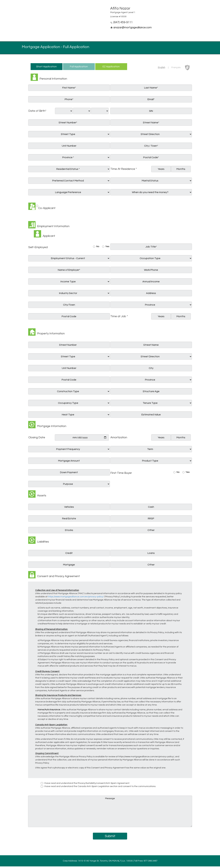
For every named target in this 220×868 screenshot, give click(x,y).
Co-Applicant (47, 208)
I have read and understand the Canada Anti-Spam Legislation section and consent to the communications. (100, 786)
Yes (107, 247)
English (162, 67)
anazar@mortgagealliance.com (132, 28)
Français (176, 67)
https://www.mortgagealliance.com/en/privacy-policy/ (76, 597)
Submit (110, 836)
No (98, 247)
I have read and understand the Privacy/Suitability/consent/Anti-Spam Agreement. (87, 783)
